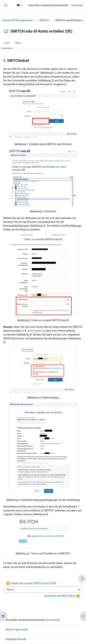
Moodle (22, 639)
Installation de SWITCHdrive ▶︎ (62, 596)
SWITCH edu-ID (45, 20)
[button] (20, 5)
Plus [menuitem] (18, 43)
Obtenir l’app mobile (17, 629)
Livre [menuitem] (7, 43)
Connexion (77, 5)
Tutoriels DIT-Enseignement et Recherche (18, 20)
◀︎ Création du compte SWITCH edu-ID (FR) (31, 583)
